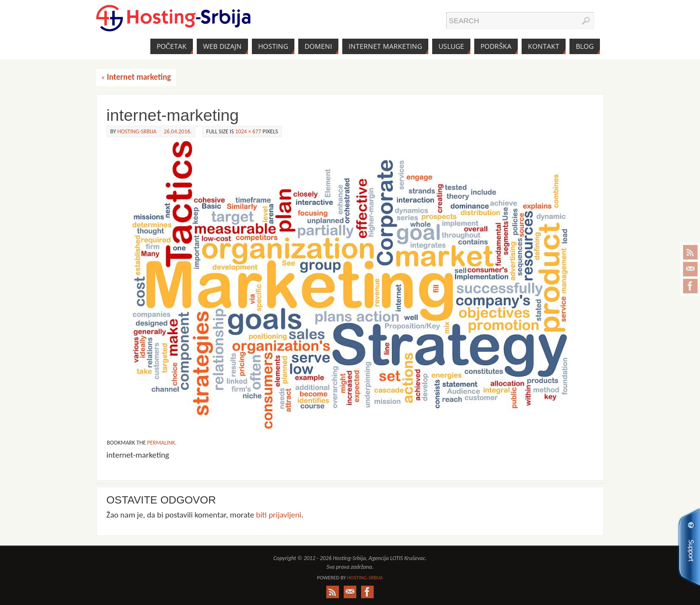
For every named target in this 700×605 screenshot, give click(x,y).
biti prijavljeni (279, 515)
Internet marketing (136, 77)
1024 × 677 (248, 131)
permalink (161, 443)
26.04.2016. (178, 131)
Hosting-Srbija (137, 131)
